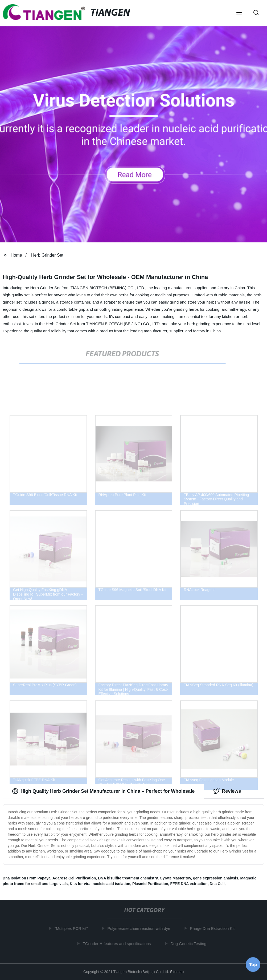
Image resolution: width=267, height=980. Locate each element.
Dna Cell (217, 884)
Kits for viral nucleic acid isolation (100, 884)
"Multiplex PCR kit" (72, 928)
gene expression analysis (216, 878)
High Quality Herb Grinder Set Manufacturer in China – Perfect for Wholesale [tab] (103, 791)
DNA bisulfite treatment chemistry (128, 878)
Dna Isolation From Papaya (27, 878)
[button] (239, 13)
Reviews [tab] (227, 791)
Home (16, 255)
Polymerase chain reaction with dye (140, 928)
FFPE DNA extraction (189, 884)
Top (253, 964)
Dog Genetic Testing (189, 943)
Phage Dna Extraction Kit (213, 928)
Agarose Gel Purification (74, 878)
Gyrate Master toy (175, 878)
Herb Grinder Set (47, 255)
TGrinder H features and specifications (118, 943)
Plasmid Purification (150, 884)
